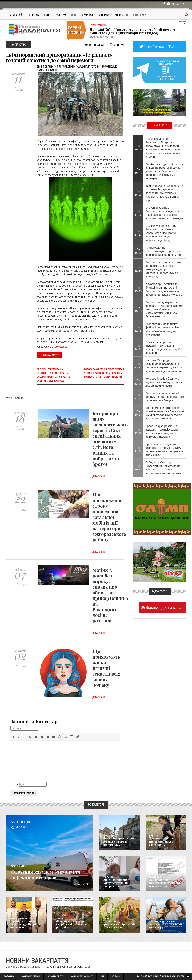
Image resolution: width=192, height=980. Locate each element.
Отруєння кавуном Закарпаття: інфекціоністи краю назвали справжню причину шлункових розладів (164, 213)
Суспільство (121, 15)
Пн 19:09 (138, 148)
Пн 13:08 (138, 382)
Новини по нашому (18, 919)
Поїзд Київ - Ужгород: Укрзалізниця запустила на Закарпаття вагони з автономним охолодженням (163, 468)
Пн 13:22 (138, 366)
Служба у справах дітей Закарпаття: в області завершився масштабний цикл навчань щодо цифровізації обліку (162, 233)
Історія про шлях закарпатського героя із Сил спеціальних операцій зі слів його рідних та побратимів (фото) (110, 439)
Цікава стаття (50, 355)
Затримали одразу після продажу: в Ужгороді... (165, 843)
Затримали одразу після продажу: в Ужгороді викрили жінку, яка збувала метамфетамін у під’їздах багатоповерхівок (164, 309)
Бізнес (48, 15)
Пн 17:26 (138, 213)
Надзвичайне (17, 15)
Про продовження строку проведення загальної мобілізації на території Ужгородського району (109, 517)
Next (184, 23)
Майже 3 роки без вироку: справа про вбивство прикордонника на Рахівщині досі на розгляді (110, 595)
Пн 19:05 (138, 171)
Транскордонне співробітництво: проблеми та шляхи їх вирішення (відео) (165, 251)
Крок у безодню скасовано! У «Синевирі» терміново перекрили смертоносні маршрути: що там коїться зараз (164, 193)
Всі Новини (139, 15)
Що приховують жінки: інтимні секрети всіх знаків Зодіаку (106, 668)
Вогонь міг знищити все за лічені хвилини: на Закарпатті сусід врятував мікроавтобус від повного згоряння (165, 413)
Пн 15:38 (138, 309)
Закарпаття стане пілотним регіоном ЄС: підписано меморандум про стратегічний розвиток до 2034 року (163, 269)
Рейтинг (117, 45)
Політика (34, 15)
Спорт (74, 15)
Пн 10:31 (138, 468)
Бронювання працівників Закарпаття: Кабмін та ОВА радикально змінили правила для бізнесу (164, 449)
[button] (13, 737)
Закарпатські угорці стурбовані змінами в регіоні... (70, 925)
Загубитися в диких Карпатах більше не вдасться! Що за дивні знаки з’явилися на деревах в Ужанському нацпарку (164, 171)
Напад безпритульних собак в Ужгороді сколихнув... (117, 842)
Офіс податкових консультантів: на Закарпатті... (114, 883)
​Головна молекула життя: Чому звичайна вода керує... (166, 925)
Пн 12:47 (138, 397)
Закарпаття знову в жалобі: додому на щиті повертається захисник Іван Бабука (165, 397)
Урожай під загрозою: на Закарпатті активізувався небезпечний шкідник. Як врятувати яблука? (162, 431)
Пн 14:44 (138, 347)
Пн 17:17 (138, 233)
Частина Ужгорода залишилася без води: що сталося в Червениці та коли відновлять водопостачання (164, 366)
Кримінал (87, 15)
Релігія (106, 919)
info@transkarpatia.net (78, 967)
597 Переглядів (95, 45)
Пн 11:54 (138, 449)
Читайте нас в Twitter (161, 46)
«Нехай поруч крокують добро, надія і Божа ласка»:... (119, 925)
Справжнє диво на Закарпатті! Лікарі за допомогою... (24, 925)
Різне (152, 919)
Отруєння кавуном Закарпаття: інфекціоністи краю (49, 871)
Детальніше (100, 476)
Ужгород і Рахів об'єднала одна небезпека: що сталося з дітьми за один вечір (165, 382)
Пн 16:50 (138, 251)
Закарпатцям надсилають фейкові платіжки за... (163, 883)
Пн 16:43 (138, 269)
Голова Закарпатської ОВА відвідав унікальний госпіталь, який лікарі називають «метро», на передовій (104, 373)
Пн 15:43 (138, 289)
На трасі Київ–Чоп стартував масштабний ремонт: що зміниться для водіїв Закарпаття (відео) (136, 31)
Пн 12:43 (138, 413)
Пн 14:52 (138, 329)
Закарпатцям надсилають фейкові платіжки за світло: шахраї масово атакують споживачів (163, 329)
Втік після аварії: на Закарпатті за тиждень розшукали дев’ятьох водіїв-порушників (164, 347)
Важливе (60, 919)
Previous (181, 23)
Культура (61, 15)
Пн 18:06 (138, 193)
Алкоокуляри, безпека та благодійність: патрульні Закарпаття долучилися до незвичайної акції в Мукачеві (164, 289)
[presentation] (13, 737)
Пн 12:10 (138, 431)
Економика (108, 877)
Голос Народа (108, 836)
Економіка (103, 15)
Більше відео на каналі (164, 607)
